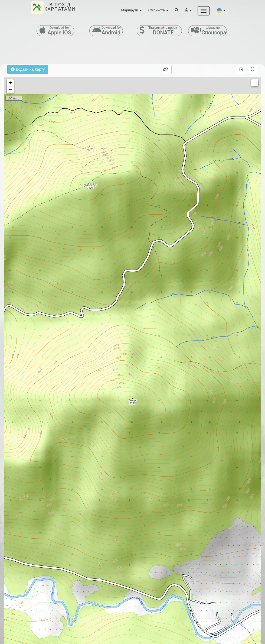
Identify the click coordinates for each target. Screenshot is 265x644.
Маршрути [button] (132, 10)
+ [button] (10, 83)
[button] (221, 10)
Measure (255, 83)
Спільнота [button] (158, 10)
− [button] (10, 90)
